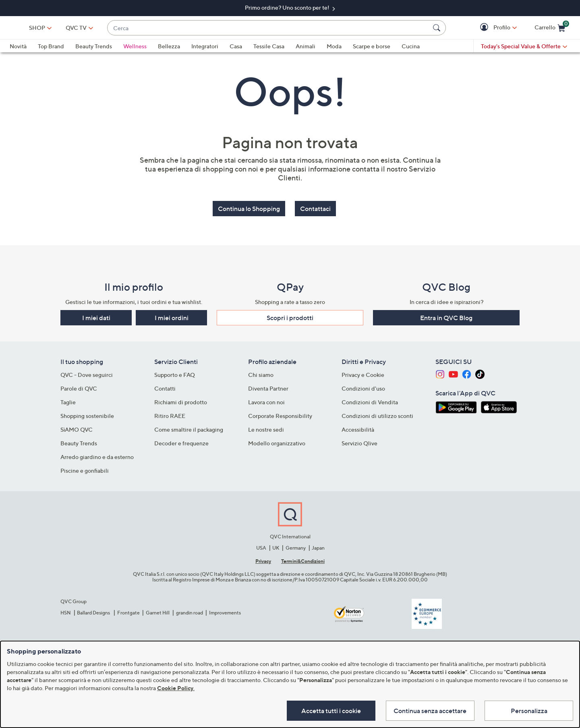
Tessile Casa (269, 50)
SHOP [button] (91, 29)
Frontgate (128, 615)
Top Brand (51, 50)
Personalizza (529, 710)
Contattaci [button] (315, 212)
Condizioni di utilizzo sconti (377, 419)
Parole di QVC (79, 392)
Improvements (225, 615)
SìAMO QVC (77, 433)
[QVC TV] (130, 29)
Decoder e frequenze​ (181, 446)
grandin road (190, 615)
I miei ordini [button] (172, 321)
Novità (18, 50)
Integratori (205, 50)
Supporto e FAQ (175, 378)
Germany (296, 551)
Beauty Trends (94, 50)
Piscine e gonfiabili (85, 474)
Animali (306, 50)
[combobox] (295, 30)
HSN (66, 615)
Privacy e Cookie (363, 378)
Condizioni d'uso (363, 392)
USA (261, 551)
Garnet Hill (158, 615)
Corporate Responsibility (280, 419)
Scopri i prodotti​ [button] (290, 321)
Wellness (135, 50)
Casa (236, 50)
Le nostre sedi (266, 433)
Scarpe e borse (372, 50)
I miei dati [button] (96, 321)
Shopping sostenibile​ (87, 419)
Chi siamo (261, 378)
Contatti (165, 392)
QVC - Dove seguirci (87, 378)
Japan (318, 551)
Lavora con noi (266, 405)
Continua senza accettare (430, 710)
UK (276, 551)
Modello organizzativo (277, 446)
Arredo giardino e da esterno (97, 460)
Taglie (68, 405)
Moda (334, 50)
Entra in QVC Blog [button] (446, 321)
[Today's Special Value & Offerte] (524, 50)
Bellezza (169, 50)
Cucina (411, 50)
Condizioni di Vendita (370, 405)
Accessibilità (358, 433)
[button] (485, 30)
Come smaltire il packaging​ (189, 433)
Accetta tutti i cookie (330, 710)
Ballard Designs (94, 615)
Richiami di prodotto (181, 405)
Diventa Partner (268, 392)
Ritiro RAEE (170, 419)
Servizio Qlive (359, 446)
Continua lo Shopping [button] (249, 212)
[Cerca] (438, 29)
